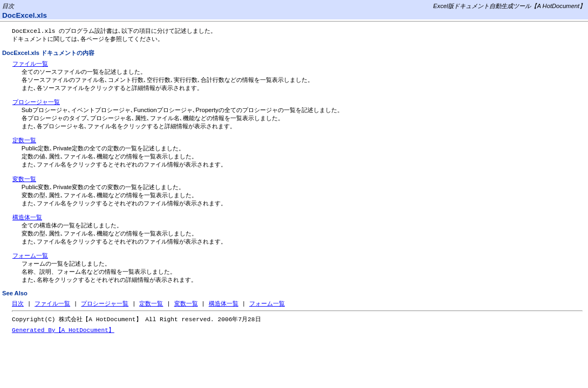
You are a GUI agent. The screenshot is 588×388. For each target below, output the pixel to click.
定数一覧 (24, 141)
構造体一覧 (27, 218)
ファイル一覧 (30, 65)
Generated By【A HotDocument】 (63, 332)
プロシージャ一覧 (36, 103)
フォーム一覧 (30, 257)
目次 (18, 305)
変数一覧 (24, 180)
